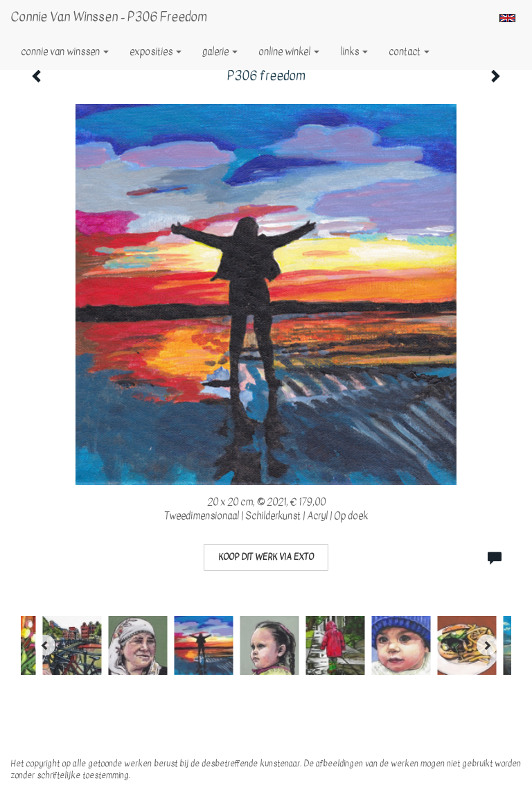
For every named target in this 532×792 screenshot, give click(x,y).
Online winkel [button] (289, 52)
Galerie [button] (220, 52)
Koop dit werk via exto (266, 557)
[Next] (487, 645)
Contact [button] (409, 52)
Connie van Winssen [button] (65, 52)
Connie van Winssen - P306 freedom (109, 17)
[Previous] (45, 645)
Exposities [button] (156, 52)
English (507, 18)
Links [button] (354, 52)
